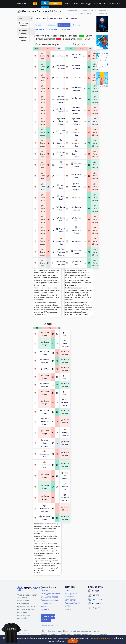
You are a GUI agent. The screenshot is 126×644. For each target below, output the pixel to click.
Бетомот (56, 4)
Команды (86, 4)
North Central (70, 600)
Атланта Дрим (65, 487)
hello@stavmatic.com (50, 625)
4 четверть (40, 29)
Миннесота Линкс (61, 165)
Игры (76, 4)
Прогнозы (109, 4)
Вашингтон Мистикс (61, 143)
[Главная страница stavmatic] (23, 3)
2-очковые (53, 29)
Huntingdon (69, 597)
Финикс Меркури (65, 343)
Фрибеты (45, 609)
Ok (73, 641)
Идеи (43, 606)
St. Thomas (69, 606)
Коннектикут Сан (61, 241)
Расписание (56, 18)
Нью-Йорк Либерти (61, 121)
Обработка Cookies (49, 597)
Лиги (68, 4)
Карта (121, 4)
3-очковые (66, 29)
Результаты (72, 18)
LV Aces (61, 56)
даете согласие (102, 638)
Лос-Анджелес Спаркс (61, 99)
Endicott (68, 609)
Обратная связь (48, 618)
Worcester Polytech (73, 603)
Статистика (40, 18)
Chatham (68, 590)
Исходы (38, 25)
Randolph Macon (72, 594)
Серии (97, 4)
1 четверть (50, 25)
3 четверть (78, 25)
